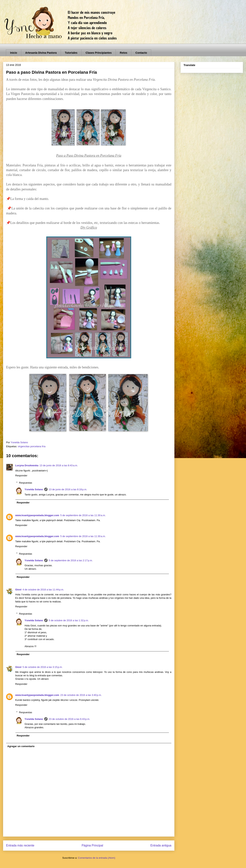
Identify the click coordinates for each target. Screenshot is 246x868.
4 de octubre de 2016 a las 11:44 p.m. (43, 590)
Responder (21, 476)
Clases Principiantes (99, 53)
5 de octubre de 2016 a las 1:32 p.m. (69, 620)
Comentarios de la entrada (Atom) (97, 858)
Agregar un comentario (21, 746)
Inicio (14, 53)
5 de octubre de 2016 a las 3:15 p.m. (43, 667)
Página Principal (92, 845)
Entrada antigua (161, 845)
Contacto (141, 53)
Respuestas (26, 483)
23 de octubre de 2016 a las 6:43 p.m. (69, 719)
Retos (123, 53)
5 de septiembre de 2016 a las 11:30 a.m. (83, 515)
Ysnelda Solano (34, 489)
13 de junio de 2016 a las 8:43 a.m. (59, 465)
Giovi (18, 590)
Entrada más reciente (20, 845)
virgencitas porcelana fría (32, 446)
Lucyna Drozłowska (27, 465)
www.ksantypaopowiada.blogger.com (37, 515)
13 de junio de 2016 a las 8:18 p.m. (68, 489)
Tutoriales (71, 53)
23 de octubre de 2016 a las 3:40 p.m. (81, 695)
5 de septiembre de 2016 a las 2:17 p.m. (71, 560)
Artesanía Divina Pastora (41, 53)
